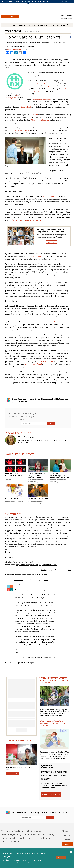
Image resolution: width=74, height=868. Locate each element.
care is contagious (16, 317)
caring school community (42, 99)
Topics (13, 25)
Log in (63, 16)
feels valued (26, 107)
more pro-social (50, 86)
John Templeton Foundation (12, 96)
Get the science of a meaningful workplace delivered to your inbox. (22, 416)
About (65, 831)
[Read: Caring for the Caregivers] (38, 490)
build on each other (45, 361)
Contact (66, 840)
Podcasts (42, 25)
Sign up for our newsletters (63, 1)
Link (69, 570)
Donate (10, 17)
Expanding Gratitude (13, 99)
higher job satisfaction (40, 120)
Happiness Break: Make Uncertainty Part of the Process (52, 723)
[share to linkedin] (16, 53)
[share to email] (20, 53)
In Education (46, 1)
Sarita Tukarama (36, 501)
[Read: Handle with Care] (15, 490)
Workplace (14, 31)
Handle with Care (12, 498)
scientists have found (33, 364)
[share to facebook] (8, 53)
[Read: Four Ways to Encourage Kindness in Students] (15, 465)
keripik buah (18, 580)
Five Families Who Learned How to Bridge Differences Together (54, 680)
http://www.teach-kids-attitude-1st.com (25, 562)
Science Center (18, 1)
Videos (32, 25)
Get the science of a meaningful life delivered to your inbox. (37, 813)
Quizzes (23, 25)
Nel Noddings (48, 196)
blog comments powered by (19, 662)
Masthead (67, 835)
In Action (37, 1)
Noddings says (60, 322)
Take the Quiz (13, 773)
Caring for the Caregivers (38, 498)
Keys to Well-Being (58, 25)
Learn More (52, 242)
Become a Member (67, 18)
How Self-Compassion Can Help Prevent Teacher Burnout (36, 475)
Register (70, 16)
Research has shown (37, 256)
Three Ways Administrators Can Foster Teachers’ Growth (60, 475)
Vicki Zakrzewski (14, 49)
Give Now (61, 858)
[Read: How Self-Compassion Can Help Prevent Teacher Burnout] (38, 465)
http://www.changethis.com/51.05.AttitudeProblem (36, 565)
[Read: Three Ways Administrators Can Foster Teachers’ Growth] (60, 465)
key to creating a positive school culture (29, 220)
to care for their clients (20, 130)
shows (35, 115)
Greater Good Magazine (37, 10)
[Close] (71, 852)
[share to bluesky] (12, 53)
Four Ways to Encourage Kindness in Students (15, 474)
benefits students (44, 83)
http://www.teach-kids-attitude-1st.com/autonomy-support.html (31, 541)
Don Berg (44, 570)
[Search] (68, 25)
